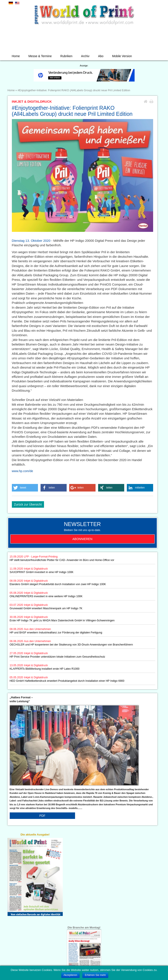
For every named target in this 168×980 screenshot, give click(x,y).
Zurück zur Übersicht (28, 504)
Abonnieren (82, 539)
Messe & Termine (40, 56)
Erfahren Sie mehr (95, 975)
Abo (101, 56)
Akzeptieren (70, 975)
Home (16, 56)
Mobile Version (122, 56)
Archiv (85, 56)
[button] (25, 488)
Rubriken (66, 56)
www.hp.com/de (23, 471)
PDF (42, 816)
